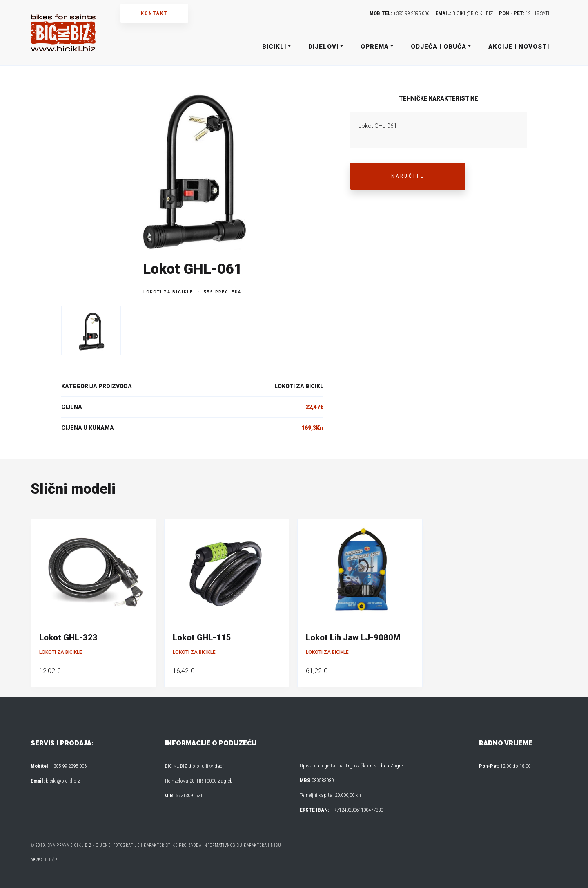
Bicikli (276, 47)
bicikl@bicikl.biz (473, 13)
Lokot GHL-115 (202, 637)
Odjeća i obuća (440, 47)
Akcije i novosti (519, 47)
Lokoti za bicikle (168, 292)
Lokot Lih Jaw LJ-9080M (353, 637)
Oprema (376, 47)
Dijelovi (325, 47)
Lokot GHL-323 (68, 637)
